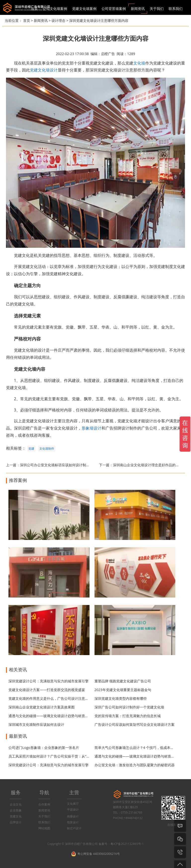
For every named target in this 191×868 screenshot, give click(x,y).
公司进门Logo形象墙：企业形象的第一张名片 (44, 748)
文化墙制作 (47, 449)
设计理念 (58, 20)
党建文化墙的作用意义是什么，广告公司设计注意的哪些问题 (55, 698)
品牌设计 (16, 822)
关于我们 (44, 816)
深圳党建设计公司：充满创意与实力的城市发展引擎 (48, 681)
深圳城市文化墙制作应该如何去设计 (36, 724)
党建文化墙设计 (44, 70)
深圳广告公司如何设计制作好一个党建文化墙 (129, 707)
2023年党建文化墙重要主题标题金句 (123, 690)
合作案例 (44, 804)
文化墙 (139, 63)
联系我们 (44, 822)
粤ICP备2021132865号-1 (127, 844)
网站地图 (44, 828)
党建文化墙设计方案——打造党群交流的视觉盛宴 (47, 690)
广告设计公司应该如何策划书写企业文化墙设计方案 (135, 724)
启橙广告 (108, 54)
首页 (34, 9)
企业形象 (16, 810)
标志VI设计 (74, 828)
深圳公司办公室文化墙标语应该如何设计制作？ (56, 465)
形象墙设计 (92, 428)
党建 (31, 449)
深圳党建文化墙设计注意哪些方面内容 (99, 20)
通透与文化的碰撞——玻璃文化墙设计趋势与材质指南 (50, 716)
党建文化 (16, 816)
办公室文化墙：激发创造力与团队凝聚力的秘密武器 (135, 765)
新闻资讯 (41, 20)
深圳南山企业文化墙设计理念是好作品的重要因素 (151, 465)
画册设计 (73, 816)
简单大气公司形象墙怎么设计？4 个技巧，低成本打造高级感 (141, 748)
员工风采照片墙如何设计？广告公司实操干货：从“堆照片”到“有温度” (61, 756)
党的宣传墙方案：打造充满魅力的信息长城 (128, 716)
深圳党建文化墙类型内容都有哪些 (121, 698)
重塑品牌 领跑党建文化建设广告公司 (123, 681)
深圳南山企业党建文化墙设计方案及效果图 (42, 707)
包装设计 (73, 822)
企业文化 (16, 804)
